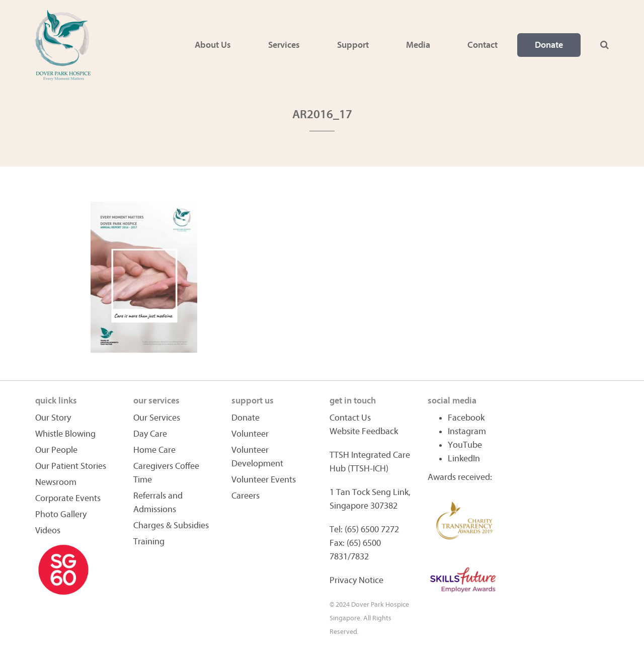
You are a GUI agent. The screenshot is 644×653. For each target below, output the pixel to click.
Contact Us (350, 418)
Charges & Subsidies (171, 525)
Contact (482, 45)
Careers (246, 496)
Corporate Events (68, 498)
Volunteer (250, 434)
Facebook (466, 418)
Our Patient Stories (71, 466)
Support (353, 45)
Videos (48, 530)
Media (418, 45)
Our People (56, 450)
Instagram (467, 431)
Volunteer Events (264, 480)
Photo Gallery (61, 514)
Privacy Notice (356, 580)
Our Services (157, 418)
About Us (213, 45)
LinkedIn (464, 459)
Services (284, 45)
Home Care (154, 450)
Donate (549, 45)
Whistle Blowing (65, 434)
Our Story (53, 418)
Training (149, 542)
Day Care (150, 434)
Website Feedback (364, 431)
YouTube (465, 445)
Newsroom (56, 482)
